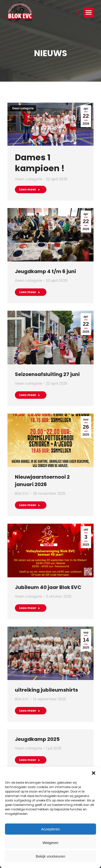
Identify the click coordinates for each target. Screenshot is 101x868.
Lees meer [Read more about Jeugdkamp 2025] (30, 760)
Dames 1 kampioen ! (40, 163)
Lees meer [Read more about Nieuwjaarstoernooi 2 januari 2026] (30, 505)
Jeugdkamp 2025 (37, 739)
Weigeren (51, 843)
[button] (94, 773)
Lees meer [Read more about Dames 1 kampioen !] (30, 189)
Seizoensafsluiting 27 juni (47, 374)
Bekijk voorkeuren (50, 856)
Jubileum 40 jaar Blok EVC (48, 587)
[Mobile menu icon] (89, 12)
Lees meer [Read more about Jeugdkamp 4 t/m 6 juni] (30, 292)
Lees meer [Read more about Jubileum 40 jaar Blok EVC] (30, 608)
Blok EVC (22, 493)
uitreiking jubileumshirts (46, 690)
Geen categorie (23, 108)
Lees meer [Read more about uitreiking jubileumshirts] (30, 711)
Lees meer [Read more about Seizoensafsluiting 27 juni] (30, 395)
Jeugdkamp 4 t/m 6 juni (45, 271)
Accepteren (51, 829)
